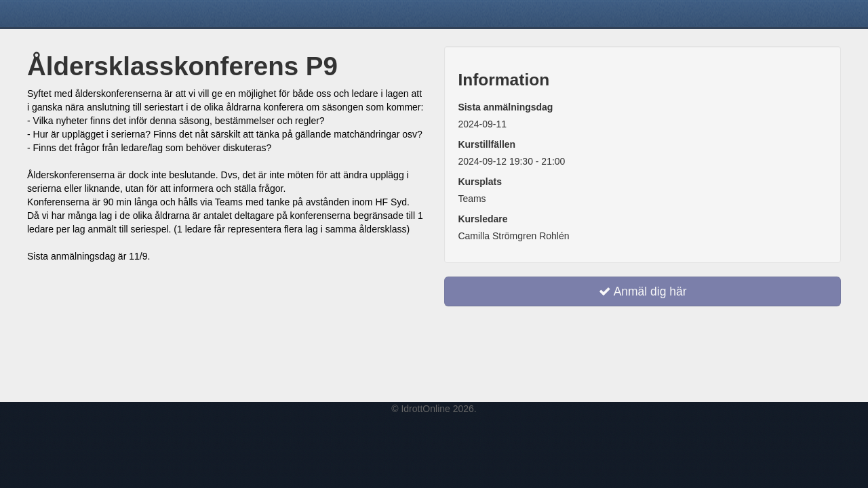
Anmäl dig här (643, 291)
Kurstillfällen (487, 144)
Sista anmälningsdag (505, 107)
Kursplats (480, 182)
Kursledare (482, 219)
